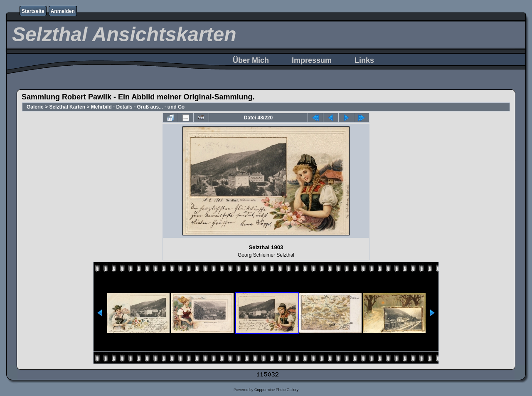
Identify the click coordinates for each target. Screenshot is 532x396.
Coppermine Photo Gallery (276, 390)
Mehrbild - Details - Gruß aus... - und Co (138, 107)
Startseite (33, 11)
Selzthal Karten (67, 107)
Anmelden (63, 11)
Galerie (35, 107)
